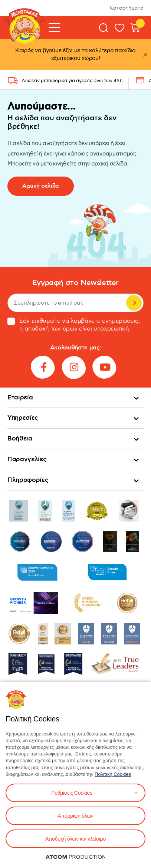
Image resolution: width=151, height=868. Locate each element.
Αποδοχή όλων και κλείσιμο (75, 839)
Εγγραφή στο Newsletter (75, 283)
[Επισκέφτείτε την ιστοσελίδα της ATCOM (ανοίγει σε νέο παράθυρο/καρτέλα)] (76, 857)
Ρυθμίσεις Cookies (72, 793)
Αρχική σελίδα (41, 186)
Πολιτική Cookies (113, 774)
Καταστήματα (127, 8)
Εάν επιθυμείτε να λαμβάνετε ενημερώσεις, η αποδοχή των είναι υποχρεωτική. (73, 325)
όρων (70, 329)
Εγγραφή (134, 303)
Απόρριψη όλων (75, 816)
